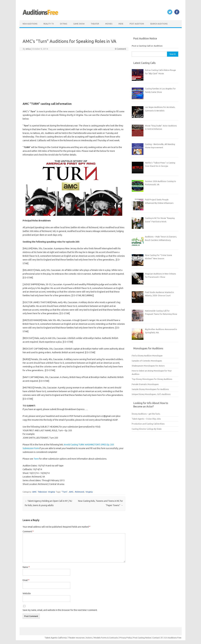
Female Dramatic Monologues (145, 384)
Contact (156, 638)
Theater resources (76, 638)
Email (26, 580)
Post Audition (137, 24)
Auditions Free (175, 638)
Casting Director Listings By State (147, 429)
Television (42, 492)
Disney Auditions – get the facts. (146, 414)
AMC (34, 492)
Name (26, 567)
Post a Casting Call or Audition (147, 46)
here (37, 459)
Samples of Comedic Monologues (147, 361)
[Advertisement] (74, 76)
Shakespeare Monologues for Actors (148, 366)
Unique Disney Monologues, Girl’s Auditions (151, 394)
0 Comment (120, 49)
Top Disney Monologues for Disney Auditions (152, 379)
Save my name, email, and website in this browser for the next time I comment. (60, 610)
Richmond (80, 492)
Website (27, 593)
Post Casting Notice (142, 638)
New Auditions (30, 24)
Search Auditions (159, 24)
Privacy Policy (126, 638)
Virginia (52, 492)
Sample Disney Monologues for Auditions (150, 389)
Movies (109, 24)
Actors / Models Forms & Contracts (102, 638)
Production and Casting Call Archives (148, 424)
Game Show (79, 24)
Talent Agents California (56, 638)
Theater (95, 24)
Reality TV (49, 24)
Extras (64, 24)
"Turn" (65, 492)
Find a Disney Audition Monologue (147, 356)
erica (28, 49)
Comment (28, 531)
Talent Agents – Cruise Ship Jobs (146, 419)
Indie (121, 24)
